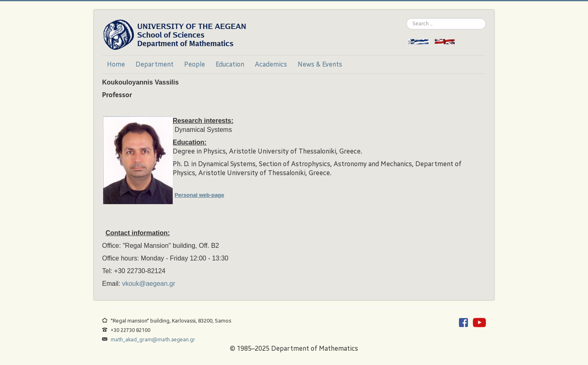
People (195, 64)
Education (230, 64)
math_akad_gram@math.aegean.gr (153, 339)
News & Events (320, 64)
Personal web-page (199, 195)
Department (155, 64)
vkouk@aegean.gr (149, 284)
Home (116, 64)
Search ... (406, 18)
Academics (271, 64)
